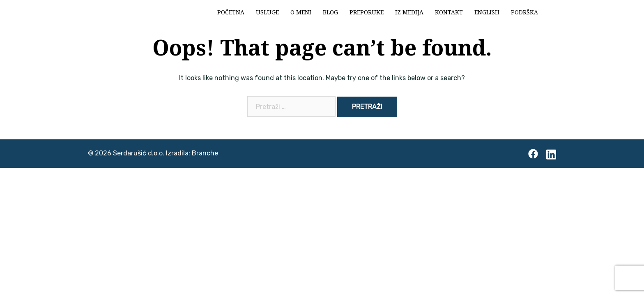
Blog (330, 12)
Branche (205, 153)
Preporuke (367, 12)
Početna (231, 12)
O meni (301, 12)
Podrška (524, 12)
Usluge (267, 12)
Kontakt (449, 12)
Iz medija (409, 12)
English (487, 12)
